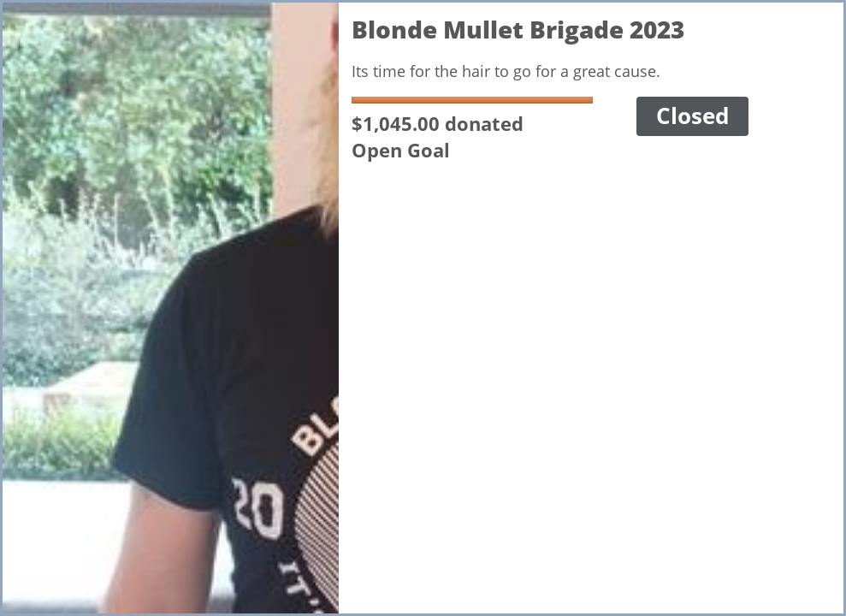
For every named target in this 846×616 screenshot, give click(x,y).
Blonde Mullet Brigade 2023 (518, 29)
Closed (692, 116)
